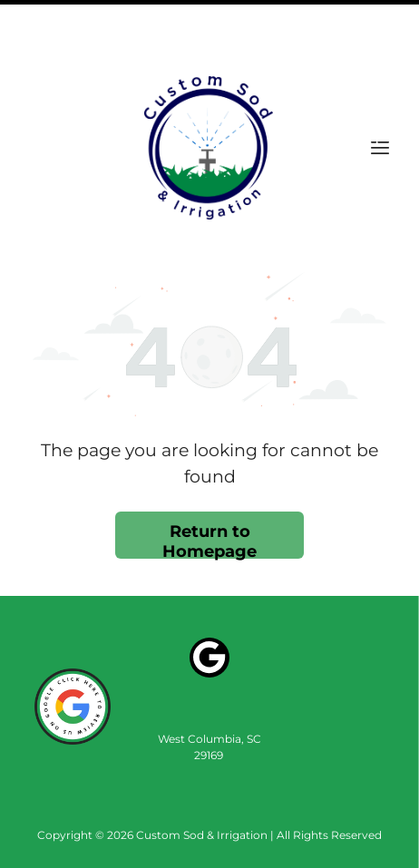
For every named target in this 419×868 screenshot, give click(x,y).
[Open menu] (380, 86)
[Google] (209, 598)
